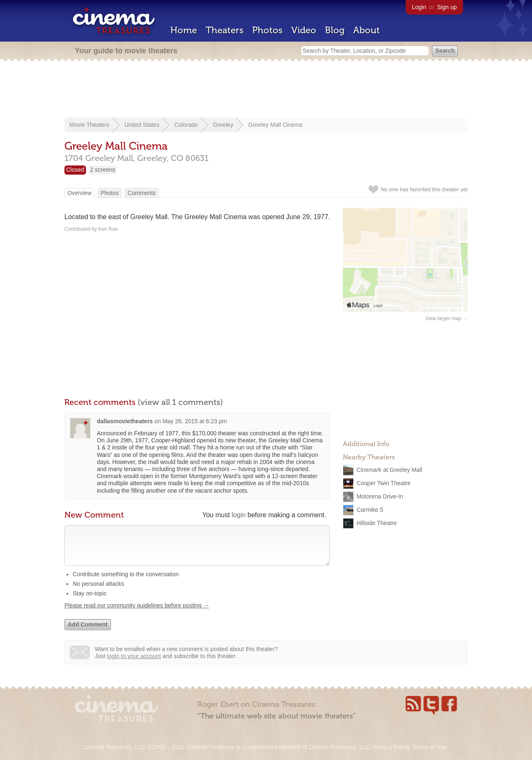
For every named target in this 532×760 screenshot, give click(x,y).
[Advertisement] (266, 90)
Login (419, 7)
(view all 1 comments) (180, 402)
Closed (75, 170)
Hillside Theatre (377, 523)
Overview (79, 193)
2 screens (103, 170)
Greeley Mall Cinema (275, 125)
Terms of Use (429, 747)
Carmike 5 (370, 510)
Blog (335, 30)
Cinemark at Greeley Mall (389, 470)
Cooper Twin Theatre (384, 483)
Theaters (225, 30)
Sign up (447, 7)
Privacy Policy (391, 747)
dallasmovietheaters (125, 421)
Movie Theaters (89, 125)
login (239, 515)
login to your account (134, 664)
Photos (267, 30)
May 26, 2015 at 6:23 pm (195, 421)
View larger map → (446, 318)
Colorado (186, 125)
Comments (142, 193)
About (367, 30)
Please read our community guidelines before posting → (137, 614)
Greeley (223, 125)
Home (184, 30)
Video (304, 30)
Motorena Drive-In (380, 496)
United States (142, 125)
